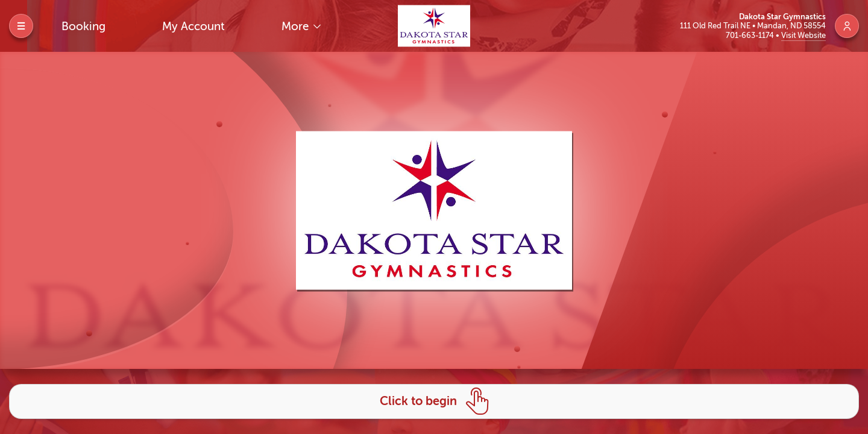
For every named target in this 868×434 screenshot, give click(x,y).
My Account (193, 26)
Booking (83, 26)
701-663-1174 (751, 35)
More (297, 26)
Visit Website (804, 35)
